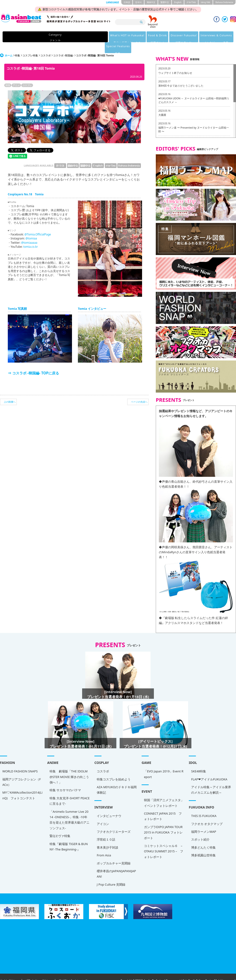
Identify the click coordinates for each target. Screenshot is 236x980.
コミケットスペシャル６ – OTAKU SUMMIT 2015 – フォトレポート (164, 840)
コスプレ (27, 74)
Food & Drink (101, 37)
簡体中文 (151, 2)
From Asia (104, 844)
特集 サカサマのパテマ (65, 779)
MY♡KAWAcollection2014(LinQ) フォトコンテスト (22, 784)
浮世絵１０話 (106, 829)
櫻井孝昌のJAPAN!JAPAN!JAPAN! (116, 863)
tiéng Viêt (206, 2)
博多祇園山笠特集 (203, 844)
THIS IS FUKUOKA (204, 805)
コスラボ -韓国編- (63, 44)
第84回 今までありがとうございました (181, 75)
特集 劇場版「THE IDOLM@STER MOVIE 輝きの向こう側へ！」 (69, 766)
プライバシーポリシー (38, 970)
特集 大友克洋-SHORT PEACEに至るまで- (70, 790)
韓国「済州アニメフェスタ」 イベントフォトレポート (164, 792)
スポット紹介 (200, 829)
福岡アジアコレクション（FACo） (22, 771)
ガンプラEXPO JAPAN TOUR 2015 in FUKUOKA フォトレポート (163, 822)
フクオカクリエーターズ (114, 821)
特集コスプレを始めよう (114, 768)
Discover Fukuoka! (129, 37)
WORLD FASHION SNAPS (20, 760)
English (178, 2)
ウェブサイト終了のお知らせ (175, 62)
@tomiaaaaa (29, 232)
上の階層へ (10, 391)
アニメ (16, 74)
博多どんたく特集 (203, 837)
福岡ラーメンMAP (204, 821)
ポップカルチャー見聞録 (114, 852)
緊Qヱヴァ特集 (60, 825)
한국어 (138, 2)
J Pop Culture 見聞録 (111, 874)
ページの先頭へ (139, 391)
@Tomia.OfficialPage (38, 223)
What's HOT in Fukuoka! (68, 37)
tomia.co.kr (30, 236)
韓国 (8, 74)
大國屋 (162, 104)
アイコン (103, 813)
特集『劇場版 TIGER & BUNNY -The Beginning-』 (69, 836)
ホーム (9, 44)
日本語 (127, 2)
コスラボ (46, 44)
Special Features (197, 37)
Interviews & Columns (164, 37)
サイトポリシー (9, 970)
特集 (17, 44)
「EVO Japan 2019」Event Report (164, 763)
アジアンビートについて (73, 970)
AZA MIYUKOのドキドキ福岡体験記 (117, 779)
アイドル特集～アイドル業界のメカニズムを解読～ (211, 779)
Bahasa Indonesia (224, 2)
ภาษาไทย (191, 2)
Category (36, 37)
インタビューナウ (109, 805)
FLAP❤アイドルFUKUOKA (209, 768)
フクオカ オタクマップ (207, 813)
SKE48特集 (199, 760)
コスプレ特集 (30, 44)
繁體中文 (165, 2)
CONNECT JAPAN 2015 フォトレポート (163, 805)
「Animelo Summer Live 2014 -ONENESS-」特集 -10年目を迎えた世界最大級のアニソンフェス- (70, 809)
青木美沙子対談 (107, 837)
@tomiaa (31, 227)
